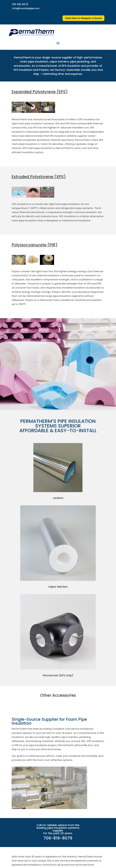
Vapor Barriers (58, 587)
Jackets (58, 498)
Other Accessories (58, 695)
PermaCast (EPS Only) (58, 675)
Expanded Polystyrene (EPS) (40, 92)
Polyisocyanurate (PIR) (35, 245)
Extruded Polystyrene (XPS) (39, 177)
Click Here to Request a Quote (83, 18)
